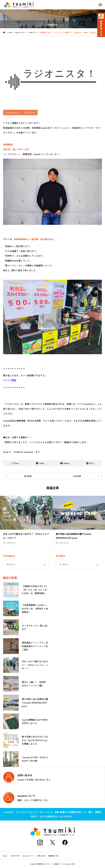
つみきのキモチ (15, 856)
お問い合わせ (41, 856)
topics (5, 856)
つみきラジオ (30, 112)
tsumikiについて (28, 856)
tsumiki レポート (12, 112)
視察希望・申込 (53, 856)
